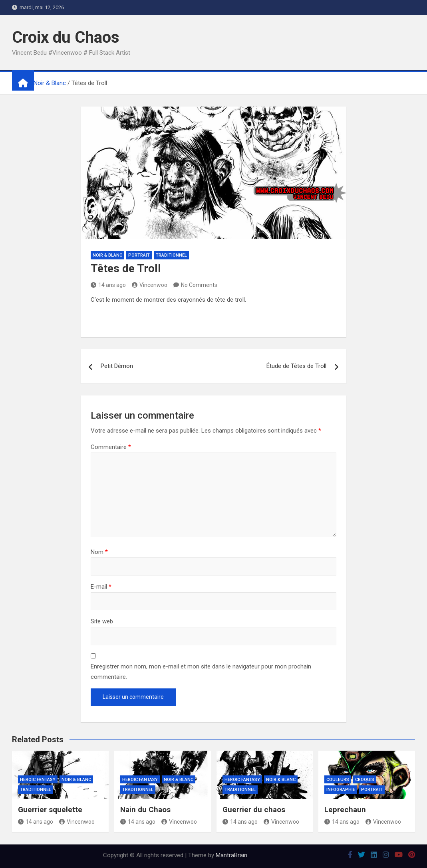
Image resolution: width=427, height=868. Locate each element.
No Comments (199, 285)
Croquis (365, 780)
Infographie (341, 790)
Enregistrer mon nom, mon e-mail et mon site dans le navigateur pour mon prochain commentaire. (201, 672)
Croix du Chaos (66, 37)
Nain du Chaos (145, 810)
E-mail (101, 587)
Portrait (139, 255)
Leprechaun (345, 810)
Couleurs (338, 780)
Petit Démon (117, 366)
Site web (102, 621)
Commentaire (111, 447)
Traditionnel (171, 255)
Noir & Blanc (107, 255)
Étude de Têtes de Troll (296, 366)
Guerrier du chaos (254, 810)
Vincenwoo (150, 285)
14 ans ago (108, 285)
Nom (99, 552)
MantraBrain (231, 855)
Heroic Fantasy (38, 780)
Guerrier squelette (50, 810)
